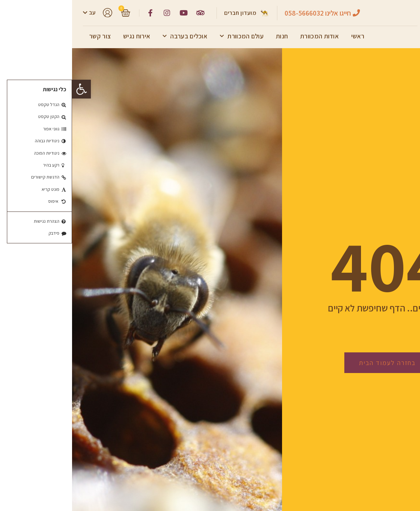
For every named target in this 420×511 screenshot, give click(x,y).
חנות (210, 36)
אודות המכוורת (247, 36)
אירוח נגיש (65, 36)
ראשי (286, 36)
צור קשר (28, 36)
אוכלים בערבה (113, 36)
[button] (9, 89)
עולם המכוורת (170, 36)
